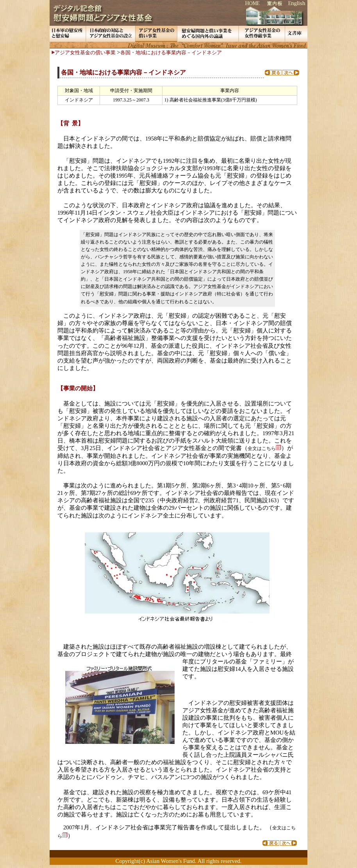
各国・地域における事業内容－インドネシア (171, 52)
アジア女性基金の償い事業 (85, 52)
